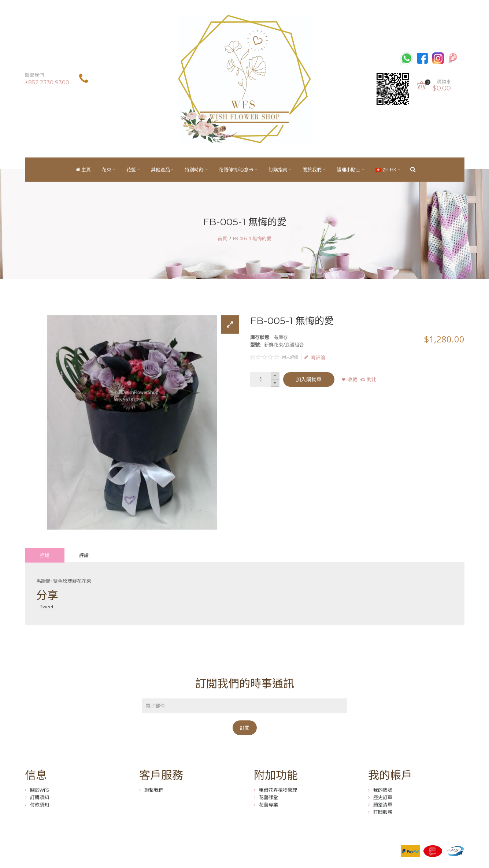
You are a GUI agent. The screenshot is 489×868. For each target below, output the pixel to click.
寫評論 (315, 357)
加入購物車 (309, 379)
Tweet (47, 607)
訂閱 (245, 728)
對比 (372, 379)
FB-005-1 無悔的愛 (252, 238)
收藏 (352, 379)
